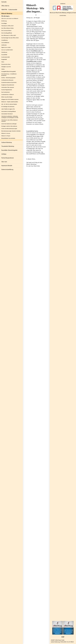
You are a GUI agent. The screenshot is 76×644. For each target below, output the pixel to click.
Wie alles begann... (6, 16)
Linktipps (4, 154)
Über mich (4, 162)
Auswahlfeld (4, 55)
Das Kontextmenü (6, 92)
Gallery (3, 69)
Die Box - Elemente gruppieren (8, 78)
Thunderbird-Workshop (8, 146)
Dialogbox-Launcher (6, 67)
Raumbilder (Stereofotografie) (9, 150)
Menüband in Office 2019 (7, 26)
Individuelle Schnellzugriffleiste (9, 111)
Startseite (4, 2)
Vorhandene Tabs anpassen (8, 87)
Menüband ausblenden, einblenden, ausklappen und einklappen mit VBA (10, 117)
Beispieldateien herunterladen (8, 138)
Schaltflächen (5, 40)
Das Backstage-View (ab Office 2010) (10, 38)
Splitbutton (4, 45)
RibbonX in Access (6, 133)
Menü (3, 62)
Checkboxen (4, 52)
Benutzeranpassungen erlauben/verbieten (11, 131)
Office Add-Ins (5, 6)
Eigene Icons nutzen (6, 47)
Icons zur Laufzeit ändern (7, 50)
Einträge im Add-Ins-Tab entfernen (9, 126)
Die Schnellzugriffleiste (7, 33)
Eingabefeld (4, 59)
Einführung (4, 21)
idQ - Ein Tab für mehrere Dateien (9, 104)
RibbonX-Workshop (7, 13)
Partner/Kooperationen (8, 158)
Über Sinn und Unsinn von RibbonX (10, 18)
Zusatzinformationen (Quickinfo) (9, 82)
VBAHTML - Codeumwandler (9, 10)
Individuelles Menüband (7, 114)
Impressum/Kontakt (7, 166)
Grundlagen (4, 23)
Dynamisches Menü (6, 64)
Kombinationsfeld (6, 57)
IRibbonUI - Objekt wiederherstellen (10, 102)
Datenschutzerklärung (7, 169)
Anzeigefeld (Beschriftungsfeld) (9, 71)
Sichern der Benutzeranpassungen (9, 129)
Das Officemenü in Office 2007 (9, 35)
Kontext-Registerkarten (7, 90)
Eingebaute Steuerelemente (8, 85)
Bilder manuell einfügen (7, 97)
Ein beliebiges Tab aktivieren (8, 107)
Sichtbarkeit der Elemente (7, 80)
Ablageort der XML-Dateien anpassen (10, 99)
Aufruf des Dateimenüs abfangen (9, 124)
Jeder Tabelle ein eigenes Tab (8, 109)
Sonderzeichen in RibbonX (8, 94)
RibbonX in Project (6, 136)
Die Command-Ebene (6, 31)
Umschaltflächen (5, 43)
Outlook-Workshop (7, 142)
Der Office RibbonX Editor (8, 28)
